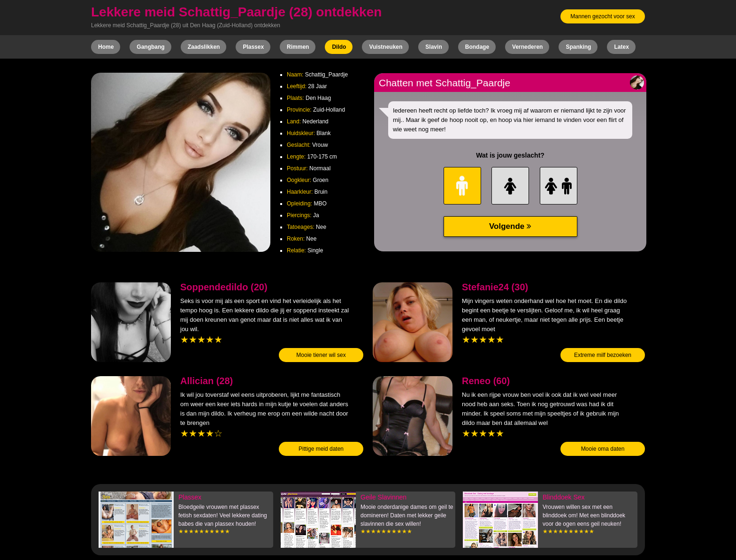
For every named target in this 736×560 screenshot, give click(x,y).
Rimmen (298, 47)
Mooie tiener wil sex (321, 355)
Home (106, 47)
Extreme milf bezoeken (603, 355)
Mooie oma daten (603, 449)
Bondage (477, 47)
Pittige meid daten (321, 449)
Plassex (253, 47)
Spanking (578, 47)
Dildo (339, 47)
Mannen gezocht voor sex (602, 16)
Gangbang (150, 47)
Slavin (433, 47)
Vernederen (527, 47)
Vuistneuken (386, 47)
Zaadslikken (204, 47)
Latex (621, 47)
